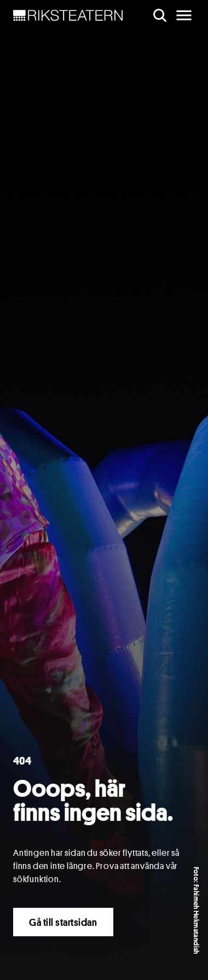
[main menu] (184, 15)
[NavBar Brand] (68, 15)
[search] (160, 15)
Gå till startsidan (63, 922)
